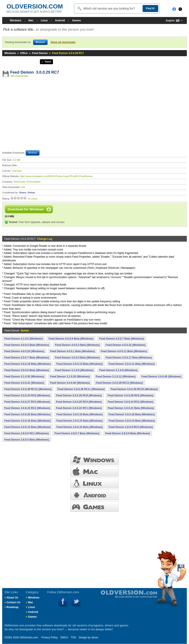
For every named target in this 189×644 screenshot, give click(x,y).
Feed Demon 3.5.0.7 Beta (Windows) (27, 358)
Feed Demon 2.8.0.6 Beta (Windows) (128, 433)
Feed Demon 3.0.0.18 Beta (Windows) (132, 414)
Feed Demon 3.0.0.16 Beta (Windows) (27, 421)
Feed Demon (40, 53)
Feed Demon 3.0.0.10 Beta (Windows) (80, 427)
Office (24, 53)
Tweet (48, 62)
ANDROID (94, 495)
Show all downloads (63, 42)
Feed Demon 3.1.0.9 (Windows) (74, 370)
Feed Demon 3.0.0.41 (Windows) (24, 383)
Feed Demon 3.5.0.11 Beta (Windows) (132, 364)
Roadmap (13, 607)
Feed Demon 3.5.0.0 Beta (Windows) (27, 370)
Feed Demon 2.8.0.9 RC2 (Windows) (131, 427)
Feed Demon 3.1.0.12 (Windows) (116, 377)
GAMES (94, 506)
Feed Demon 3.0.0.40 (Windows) (70, 383)
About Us (12, 598)
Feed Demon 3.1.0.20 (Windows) (70, 377)
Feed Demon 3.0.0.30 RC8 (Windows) (79, 396)
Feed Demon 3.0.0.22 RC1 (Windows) (79, 408)
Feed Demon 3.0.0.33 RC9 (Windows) (27, 396)
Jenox (95, 637)
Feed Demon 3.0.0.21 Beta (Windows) (131, 408)
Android (60, 20)
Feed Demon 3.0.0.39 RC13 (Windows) (119, 383)
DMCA (64, 637)
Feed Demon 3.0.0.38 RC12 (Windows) (28, 389)
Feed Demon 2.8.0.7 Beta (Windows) (77, 433)
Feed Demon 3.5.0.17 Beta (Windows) (129, 358)
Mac (31, 20)
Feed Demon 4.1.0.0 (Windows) (24, 339)
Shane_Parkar (27, 193)
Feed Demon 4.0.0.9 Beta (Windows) (71, 339)
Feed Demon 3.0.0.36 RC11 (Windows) (81, 389)
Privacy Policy (50, 637)
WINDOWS (94, 459)
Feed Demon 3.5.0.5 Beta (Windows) (77, 358)
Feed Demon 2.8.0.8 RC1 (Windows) (26, 433)
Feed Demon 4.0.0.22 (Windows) (126, 345)
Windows (16, 20)
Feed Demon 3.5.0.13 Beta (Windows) (80, 364)
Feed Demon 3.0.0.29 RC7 (35, 72)
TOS (73, 637)
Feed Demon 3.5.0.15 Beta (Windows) (27, 364)
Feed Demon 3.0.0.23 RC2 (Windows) (27, 408)
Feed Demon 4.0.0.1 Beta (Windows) (72, 351)
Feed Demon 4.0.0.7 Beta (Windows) (122, 339)
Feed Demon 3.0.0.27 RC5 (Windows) (27, 402)
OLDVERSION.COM (35, 6)
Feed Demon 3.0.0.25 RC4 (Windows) (79, 402)
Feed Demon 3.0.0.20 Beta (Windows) (27, 414)
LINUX (94, 483)
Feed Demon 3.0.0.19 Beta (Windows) (80, 414)
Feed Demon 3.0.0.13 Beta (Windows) (27, 427)
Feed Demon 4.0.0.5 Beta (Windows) (27, 345)
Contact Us (13, 602)
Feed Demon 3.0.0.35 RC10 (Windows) (134, 389)
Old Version (117, 598)
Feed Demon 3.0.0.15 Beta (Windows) (80, 421)
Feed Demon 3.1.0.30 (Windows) (24, 377)
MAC (94, 471)
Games (77, 20)
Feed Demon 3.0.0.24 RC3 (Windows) (131, 402)
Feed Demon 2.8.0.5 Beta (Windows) (27, 440)
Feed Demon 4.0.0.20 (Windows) (24, 351)
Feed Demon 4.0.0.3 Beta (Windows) (77, 345)
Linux (44, 20)
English (173, 21)
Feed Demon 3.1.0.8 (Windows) (118, 370)
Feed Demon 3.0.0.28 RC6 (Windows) (131, 396)
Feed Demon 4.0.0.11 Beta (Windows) (124, 351)
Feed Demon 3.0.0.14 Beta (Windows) (132, 421)
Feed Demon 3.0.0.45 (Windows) (161, 377)
